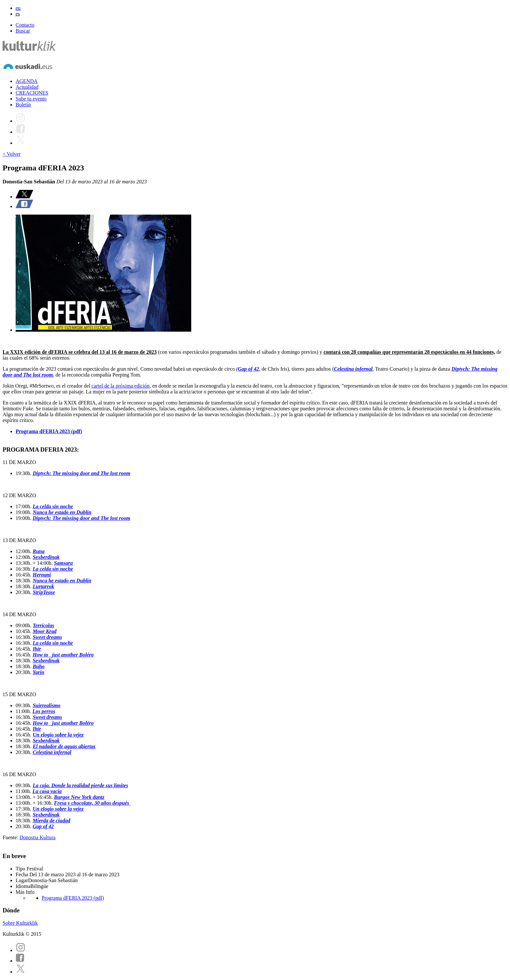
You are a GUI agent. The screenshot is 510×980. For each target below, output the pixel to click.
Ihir (37, 649)
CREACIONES (32, 93)
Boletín (23, 105)
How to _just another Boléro (63, 655)
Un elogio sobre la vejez (58, 735)
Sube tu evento (31, 99)
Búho (38, 666)
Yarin (38, 672)
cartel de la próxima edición (121, 386)
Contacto (25, 25)
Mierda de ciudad (51, 821)
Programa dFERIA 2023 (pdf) (49, 431)
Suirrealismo (46, 705)
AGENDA (27, 81)
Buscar (23, 31)
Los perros (44, 711)
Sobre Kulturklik (20, 923)
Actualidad (27, 87)
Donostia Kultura (38, 837)
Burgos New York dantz (79, 797)
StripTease (44, 592)
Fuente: (11, 837)
